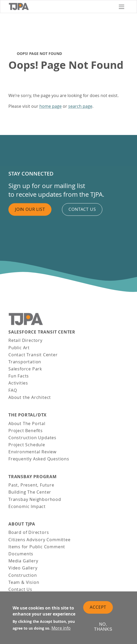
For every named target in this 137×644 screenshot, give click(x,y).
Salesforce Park (25, 369)
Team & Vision (24, 582)
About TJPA (22, 524)
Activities (18, 383)
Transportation (25, 362)
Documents (21, 554)
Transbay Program (33, 477)
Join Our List (30, 209)
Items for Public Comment (37, 547)
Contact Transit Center (33, 355)
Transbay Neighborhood (35, 499)
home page (51, 106)
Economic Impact (27, 506)
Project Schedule (27, 445)
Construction (23, 575)
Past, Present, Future (31, 485)
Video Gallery (23, 568)
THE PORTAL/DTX (28, 415)
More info (61, 630)
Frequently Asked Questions (39, 459)
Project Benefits (26, 431)
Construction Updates (32, 438)
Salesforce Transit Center (42, 332)
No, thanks (103, 629)
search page (80, 106)
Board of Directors (29, 532)
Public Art (19, 348)
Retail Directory (25, 340)
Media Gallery (23, 561)
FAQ (13, 390)
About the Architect (30, 397)
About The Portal (27, 423)
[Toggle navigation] (122, 7)
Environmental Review (32, 452)
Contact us (82, 209)
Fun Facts (19, 376)
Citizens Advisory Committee (39, 540)
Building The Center (30, 492)
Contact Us (20, 589)
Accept (98, 609)
